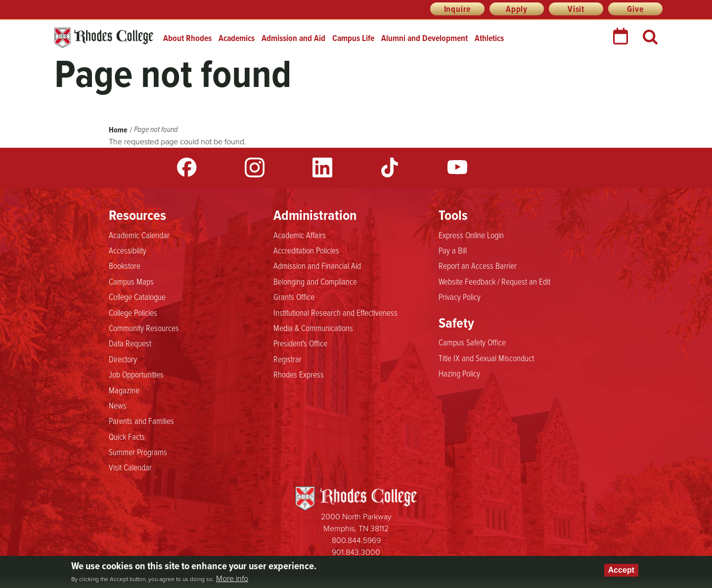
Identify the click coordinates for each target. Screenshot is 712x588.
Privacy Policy (460, 296)
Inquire (458, 9)
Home (118, 130)
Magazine (124, 390)
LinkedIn (322, 168)
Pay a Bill (453, 250)
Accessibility (128, 250)
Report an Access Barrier (478, 265)
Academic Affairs (300, 235)
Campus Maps (131, 281)
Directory (123, 359)
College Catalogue (137, 296)
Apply (517, 9)
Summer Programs (138, 452)
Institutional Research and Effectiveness (335, 312)
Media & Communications (313, 328)
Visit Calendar (130, 467)
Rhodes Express (299, 374)
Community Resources (144, 328)
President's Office (300, 343)
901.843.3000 (356, 552)
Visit (576, 9)
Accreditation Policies (306, 250)
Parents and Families (141, 420)
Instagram (255, 168)
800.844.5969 (356, 540)
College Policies (133, 312)
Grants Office (294, 296)
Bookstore (125, 265)
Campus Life (353, 38)
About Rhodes (187, 38)
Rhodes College (104, 38)
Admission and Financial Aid (317, 265)
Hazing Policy (459, 373)
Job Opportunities (136, 374)
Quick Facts (127, 436)
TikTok (390, 168)
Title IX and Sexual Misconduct (486, 358)
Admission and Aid (293, 38)
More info (232, 579)
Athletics (489, 38)
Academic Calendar (139, 235)
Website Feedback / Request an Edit (494, 281)
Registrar (288, 359)
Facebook (187, 168)
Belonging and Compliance (315, 281)
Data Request (130, 343)
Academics (237, 38)
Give (635, 9)
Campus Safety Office (472, 342)
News (118, 405)
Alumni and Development (424, 38)
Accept (621, 570)
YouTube (457, 168)
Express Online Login (471, 235)
